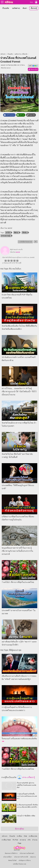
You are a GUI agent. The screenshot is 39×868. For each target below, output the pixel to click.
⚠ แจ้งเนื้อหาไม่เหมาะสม (25, 242)
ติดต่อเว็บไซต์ (12, 860)
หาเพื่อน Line (33, 836)
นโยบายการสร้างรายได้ (21, 857)
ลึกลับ (24, 233)
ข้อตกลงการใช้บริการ (11, 853)
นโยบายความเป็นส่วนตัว (27, 853)
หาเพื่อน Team (6, 840)
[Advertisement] (19, 32)
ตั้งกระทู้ (34, 8)
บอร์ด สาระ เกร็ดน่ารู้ (21, 54)
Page (19, 843)
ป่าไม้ (8, 233)
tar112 (9, 68)
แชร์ (33, 66)
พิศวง (16, 233)
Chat (25, 836)
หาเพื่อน (19, 836)
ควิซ (29, 840)
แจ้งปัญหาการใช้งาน (25, 860)
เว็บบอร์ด (6, 8)
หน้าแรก (3, 54)
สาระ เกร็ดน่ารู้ (26, 777)
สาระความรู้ (6, 236)
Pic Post (15, 840)
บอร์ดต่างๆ (16, 8)
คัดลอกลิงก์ (33, 69)
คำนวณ (35, 840)
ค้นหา (25, 8)
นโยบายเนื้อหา (8, 857)
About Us (33, 857)
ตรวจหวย (23, 840)
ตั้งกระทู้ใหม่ (19, 829)
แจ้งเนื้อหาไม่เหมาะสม (20, 864)
